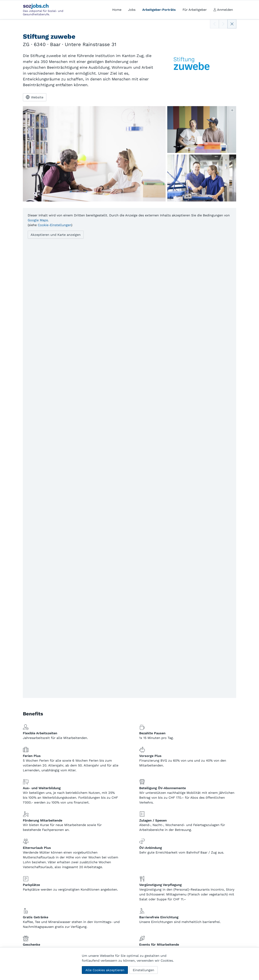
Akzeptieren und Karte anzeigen (56, 235)
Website (35, 97)
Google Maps (38, 220)
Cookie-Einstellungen (54, 225)
